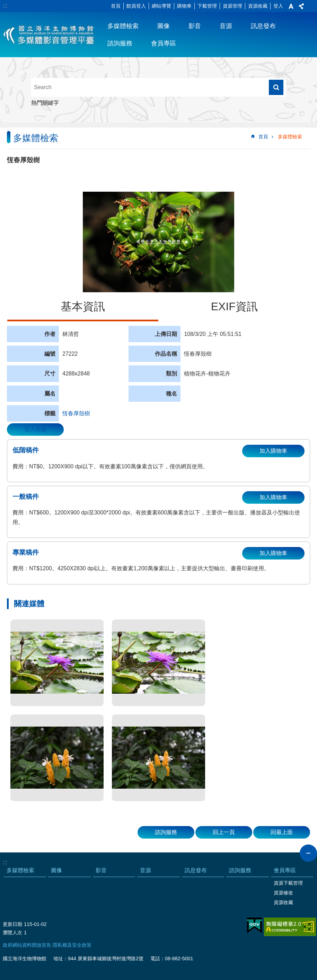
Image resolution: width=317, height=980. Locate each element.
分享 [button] (301, 6)
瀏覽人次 (12, 933)
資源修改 (283, 893)
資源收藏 (258, 6)
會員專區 (164, 43)
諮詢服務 (120, 43)
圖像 (164, 26)
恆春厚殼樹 (76, 413)
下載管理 (207, 6)
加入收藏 (35, 429)
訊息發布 (263, 26)
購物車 (184, 6)
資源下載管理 (288, 883)
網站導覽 (161, 6)
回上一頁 (224, 832)
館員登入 (136, 6)
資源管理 (232, 6)
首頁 (116, 6)
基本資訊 (83, 306)
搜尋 (276, 87)
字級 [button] (291, 6)
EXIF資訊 (234, 306)
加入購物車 (273, 451)
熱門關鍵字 (45, 103)
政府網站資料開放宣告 (27, 945)
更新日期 (12, 924)
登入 (278, 6)
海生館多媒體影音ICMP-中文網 (49, 35)
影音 (195, 26)
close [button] (308, 853)
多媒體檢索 (123, 26)
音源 (226, 26)
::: (5, 6)
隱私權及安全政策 (72, 945)
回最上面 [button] (282, 832)
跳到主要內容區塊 (4, 4)
